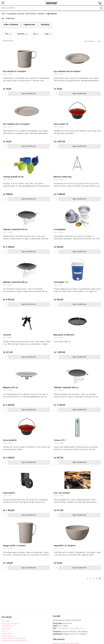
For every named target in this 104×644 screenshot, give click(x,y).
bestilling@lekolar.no (64, 628)
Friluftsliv (41, 14)
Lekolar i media (7, 633)
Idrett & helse (31, 14)
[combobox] (52, 8)
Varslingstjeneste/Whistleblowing (13, 638)
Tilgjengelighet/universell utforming (14, 641)
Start (3, 14)
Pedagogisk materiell (16, 14)
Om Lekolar (6, 621)
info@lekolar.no (78, 628)
